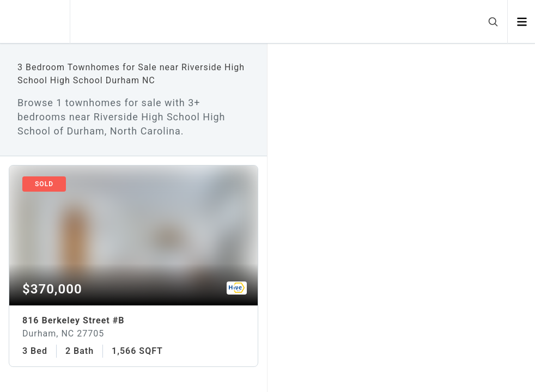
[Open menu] (522, 22)
